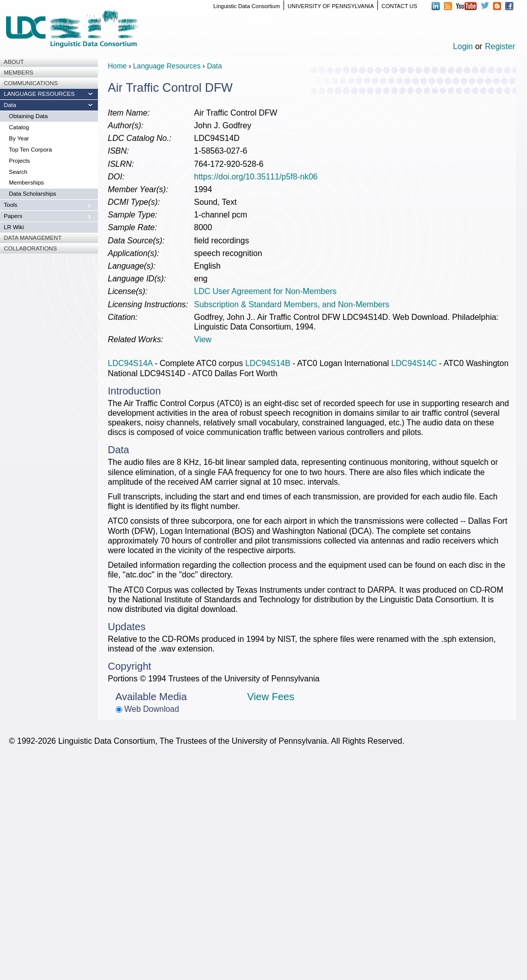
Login (463, 46)
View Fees (271, 697)
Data (215, 66)
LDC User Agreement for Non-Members (266, 291)
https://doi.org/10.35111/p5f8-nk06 (256, 177)
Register (500, 46)
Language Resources (167, 66)
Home (117, 66)
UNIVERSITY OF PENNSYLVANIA (331, 6)
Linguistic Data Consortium (247, 6)
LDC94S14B (268, 363)
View (203, 339)
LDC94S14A (130, 363)
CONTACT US (399, 6)
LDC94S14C (414, 363)
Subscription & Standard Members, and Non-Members (292, 304)
